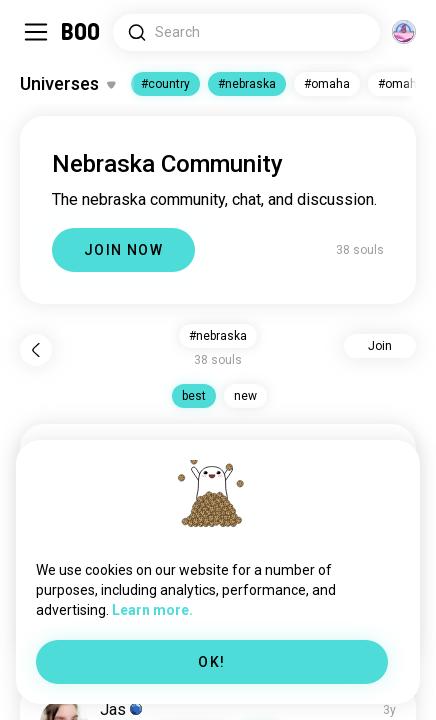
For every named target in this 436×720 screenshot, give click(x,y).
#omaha (327, 84)
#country (165, 84)
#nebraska (247, 84)
